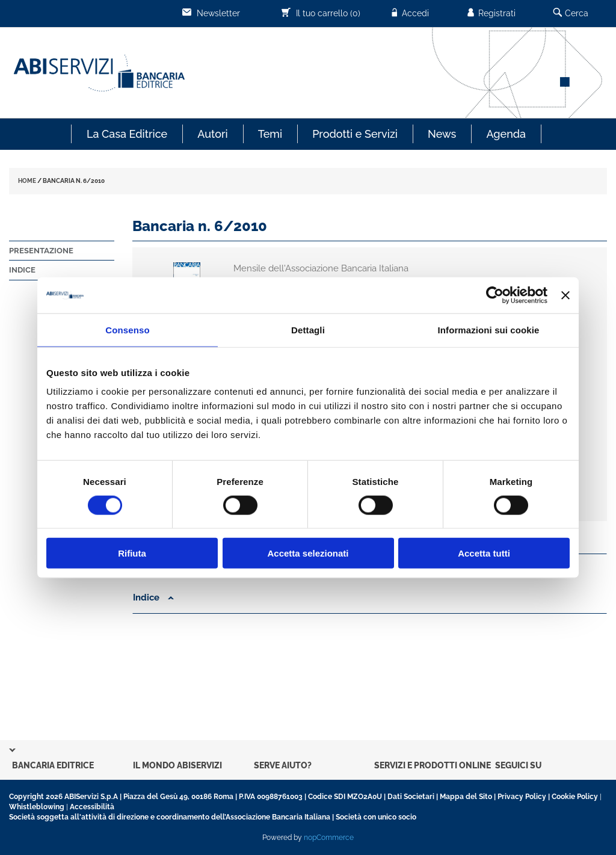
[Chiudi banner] (565, 295)
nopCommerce (329, 838)
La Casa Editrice (127, 134)
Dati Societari (411, 797)
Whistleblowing (37, 807)
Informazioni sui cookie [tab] (489, 329)
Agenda (506, 134)
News (442, 134)
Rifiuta (132, 553)
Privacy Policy (522, 797)
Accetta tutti (484, 553)
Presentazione (41, 251)
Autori (212, 134)
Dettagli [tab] (308, 329)
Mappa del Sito (466, 797)
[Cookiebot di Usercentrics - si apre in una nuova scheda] (495, 295)
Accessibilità (92, 807)
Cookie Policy (575, 797)
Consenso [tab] (127, 329)
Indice (22, 270)
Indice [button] (153, 597)
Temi (270, 134)
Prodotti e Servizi (355, 134)
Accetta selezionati (308, 553)
